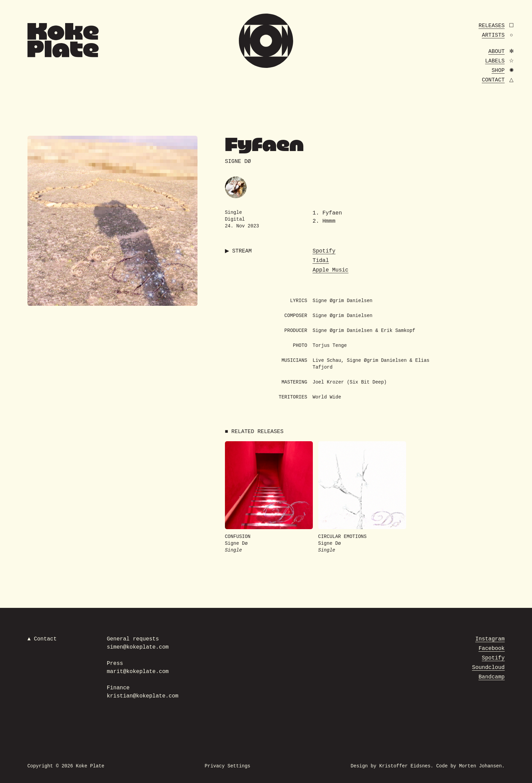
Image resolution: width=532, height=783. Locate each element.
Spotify (324, 251)
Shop (498, 71)
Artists (493, 35)
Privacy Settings (227, 766)
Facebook (492, 649)
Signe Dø (238, 162)
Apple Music (330, 270)
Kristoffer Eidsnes (405, 766)
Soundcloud (488, 668)
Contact (493, 80)
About (496, 52)
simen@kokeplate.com (138, 647)
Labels (495, 61)
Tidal (321, 261)
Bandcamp (492, 677)
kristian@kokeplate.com (143, 696)
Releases (492, 26)
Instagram (490, 639)
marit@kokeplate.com (138, 672)
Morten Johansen (480, 766)
